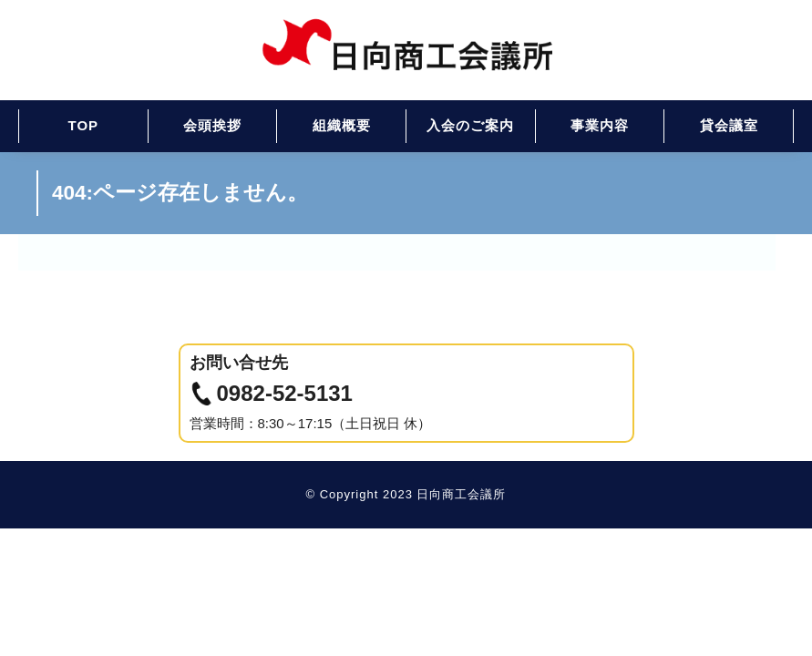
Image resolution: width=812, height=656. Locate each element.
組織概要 (342, 125)
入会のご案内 (470, 125)
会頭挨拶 (212, 125)
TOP (84, 125)
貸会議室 (729, 125)
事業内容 (600, 125)
